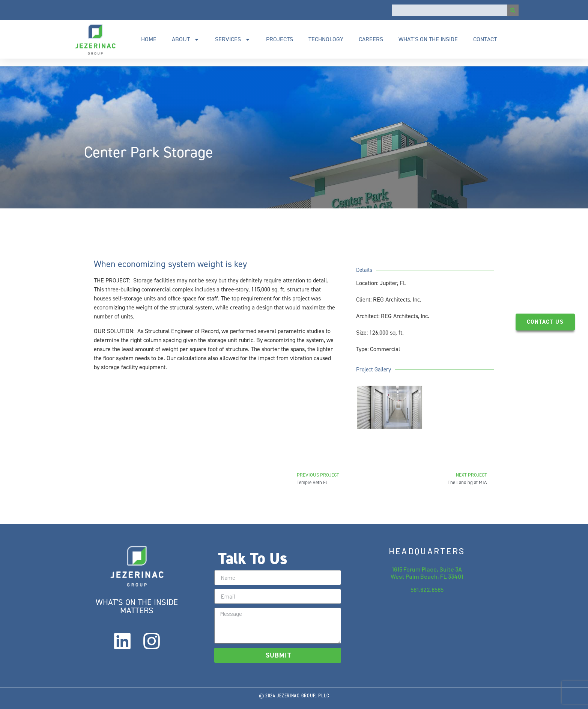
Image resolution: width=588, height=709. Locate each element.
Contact (485, 39)
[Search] (513, 10)
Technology (326, 39)
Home (149, 39)
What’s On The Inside (428, 39)
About (186, 39)
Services (233, 39)
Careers (371, 39)
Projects (280, 39)
